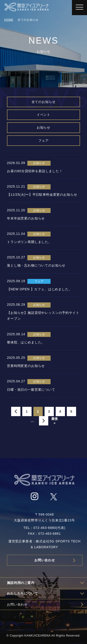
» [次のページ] (43, 421)
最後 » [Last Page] (55, 421)
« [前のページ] (16, 411)
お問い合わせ (45, 560)
